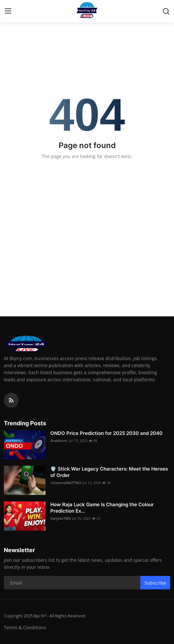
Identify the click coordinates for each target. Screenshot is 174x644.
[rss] (11, 400)
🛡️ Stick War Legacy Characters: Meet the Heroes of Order (109, 472)
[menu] (8, 11)
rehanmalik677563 (66, 483)
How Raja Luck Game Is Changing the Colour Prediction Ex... (102, 508)
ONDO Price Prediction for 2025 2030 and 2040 (106, 433)
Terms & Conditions (25, 627)
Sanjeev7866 (61, 518)
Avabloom (59, 441)
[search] (166, 11)
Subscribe (155, 583)
